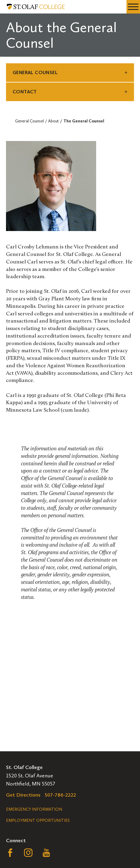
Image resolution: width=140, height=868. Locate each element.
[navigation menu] (133, 7)
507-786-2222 (60, 795)
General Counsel (35, 72)
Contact (25, 92)
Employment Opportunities (38, 820)
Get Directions (23, 795)
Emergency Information (34, 809)
